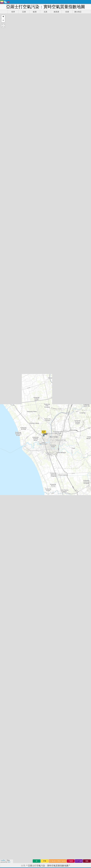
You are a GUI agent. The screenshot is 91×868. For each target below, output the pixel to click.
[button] (3, 17)
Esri (9, 862)
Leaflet (3, 860)
